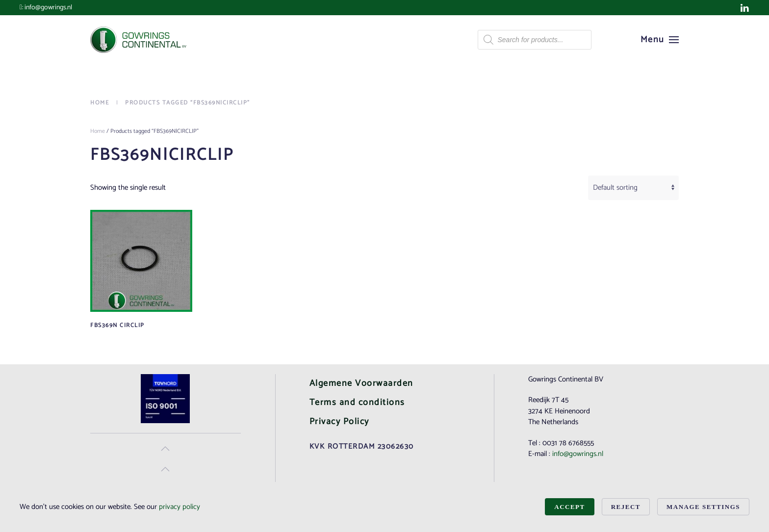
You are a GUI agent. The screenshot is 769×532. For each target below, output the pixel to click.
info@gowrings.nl (48, 8)
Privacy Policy (339, 422)
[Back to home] (139, 40)
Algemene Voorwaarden (361, 383)
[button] (660, 40)
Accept (569, 507)
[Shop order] (633, 188)
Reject (626, 507)
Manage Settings (703, 507)
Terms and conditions (357, 403)
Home (98, 131)
